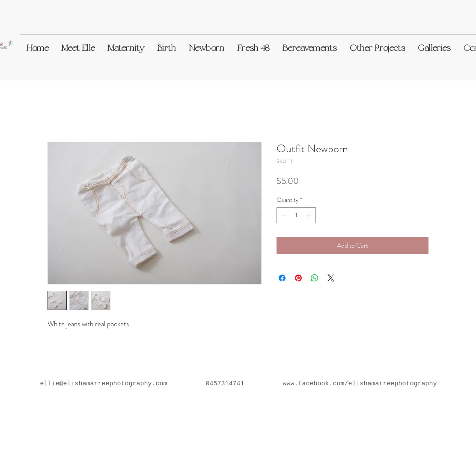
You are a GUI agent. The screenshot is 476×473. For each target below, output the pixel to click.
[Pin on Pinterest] (298, 278)
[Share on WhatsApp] (315, 278)
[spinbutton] (296, 215)
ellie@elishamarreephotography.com (103, 384)
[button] (78, 49)
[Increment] (309, 215)
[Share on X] (331, 278)
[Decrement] (283, 215)
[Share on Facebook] (282, 278)
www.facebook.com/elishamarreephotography (360, 384)
